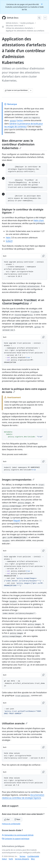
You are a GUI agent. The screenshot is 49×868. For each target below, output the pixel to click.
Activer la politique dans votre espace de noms (24, 390)
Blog (33, 859)
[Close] (42, 4)
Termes (22, 856)
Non (17, 819)
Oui (7, 819)
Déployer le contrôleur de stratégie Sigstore (23, 211)
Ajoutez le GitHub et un (23, 302)
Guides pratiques (27, 23)
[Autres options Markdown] (31, 90)
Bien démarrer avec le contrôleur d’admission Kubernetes (18, 144)
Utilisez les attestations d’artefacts (19, 28)
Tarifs (11, 859)
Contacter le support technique (16, 839)
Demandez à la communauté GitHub (18, 835)
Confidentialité (33, 856)
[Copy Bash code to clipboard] (43, 256)
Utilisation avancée (15, 723)
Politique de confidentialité (11, 824)
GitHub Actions (12, 23)
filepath (17, 521)
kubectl (9, 241)
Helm (8, 238)
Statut (4, 859)
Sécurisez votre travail (15, 26)
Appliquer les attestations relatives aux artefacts (25, 31)
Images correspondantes (18, 480)
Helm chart (39, 220)
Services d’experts (22, 859)
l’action (16, 120)
